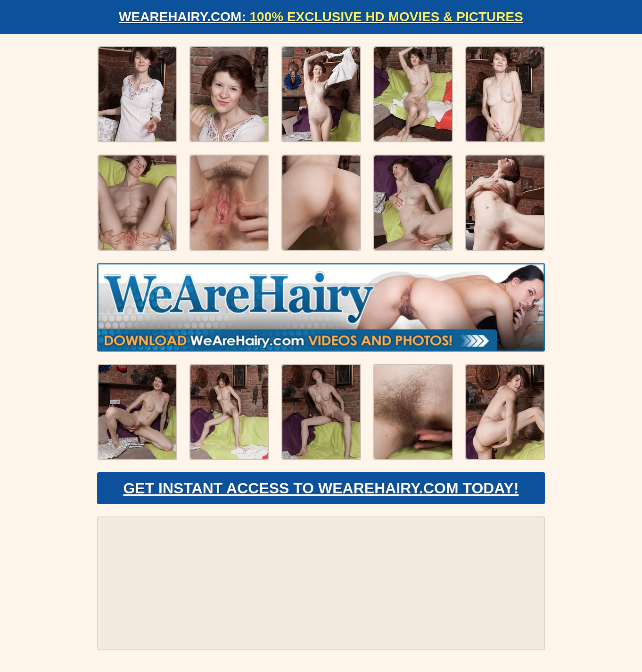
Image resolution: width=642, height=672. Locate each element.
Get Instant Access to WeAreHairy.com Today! (321, 488)
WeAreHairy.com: (321, 17)
